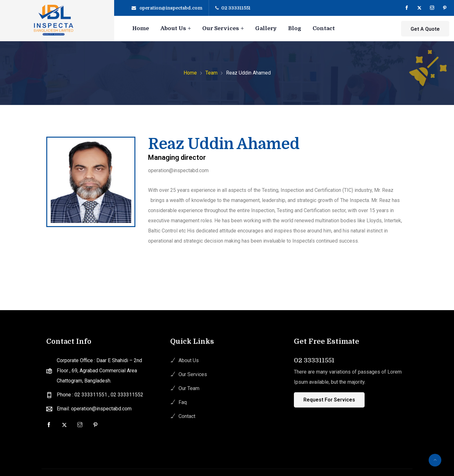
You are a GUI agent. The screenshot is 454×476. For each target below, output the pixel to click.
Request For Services (329, 400)
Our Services (221, 28)
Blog (295, 28)
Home (141, 28)
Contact (324, 28)
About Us (173, 28)
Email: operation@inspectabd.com (94, 409)
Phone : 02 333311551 (83, 395)
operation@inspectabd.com (171, 8)
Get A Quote (425, 29)
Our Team (189, 388)
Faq (183, 402)
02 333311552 (127, 395)
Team (211, 73)
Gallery (266, 28)
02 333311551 (236, 8)
